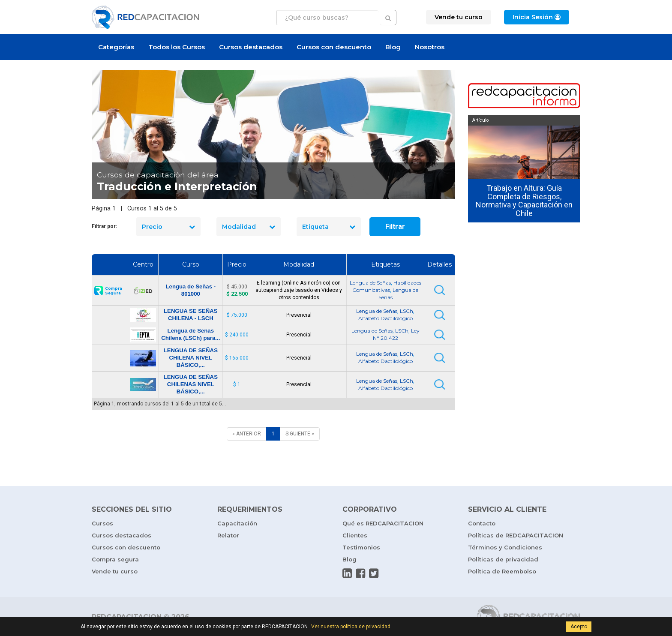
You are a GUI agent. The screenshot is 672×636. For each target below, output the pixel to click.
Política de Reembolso (502, 571)
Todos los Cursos (177, 47)
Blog (393, 47)
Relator (228, 535)
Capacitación (237, 523)
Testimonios (361, 547)
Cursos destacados (251, 47)
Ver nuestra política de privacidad (351, 627)
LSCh (406, 311)
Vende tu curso (115, 571)
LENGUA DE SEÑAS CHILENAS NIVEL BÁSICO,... (191, 384)
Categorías (116, 47)
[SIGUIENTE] (300, 434)
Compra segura (115, 559)
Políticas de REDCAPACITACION (516, 535)
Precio (168, 227)
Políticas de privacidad (503, 559)
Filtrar (395, 226)
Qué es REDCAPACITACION (383, 523)
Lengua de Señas (370, 283)
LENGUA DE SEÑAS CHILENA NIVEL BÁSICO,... (191, 358)
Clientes (355, 535)
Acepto (579, 627)
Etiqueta (329, 227)
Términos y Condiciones (505, 547)
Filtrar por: (104, 226)
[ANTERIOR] (247, 434)
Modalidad (249, 227)
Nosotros (430, 47)
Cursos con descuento (334, 47)
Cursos (102, 523)
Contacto (482, 523)
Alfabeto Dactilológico (385, 318)
